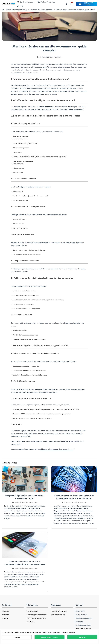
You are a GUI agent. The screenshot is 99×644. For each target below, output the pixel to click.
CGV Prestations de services (36, 618)
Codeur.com (6, 611)
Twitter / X (5, 615)
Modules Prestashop (46, 2)
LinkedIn (5, 618)
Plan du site (30, 622)
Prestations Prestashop (59, 611)
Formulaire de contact (83, 629)
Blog (20, 6)
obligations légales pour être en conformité (57, 449)
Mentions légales (32, 611)
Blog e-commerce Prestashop (17, 10)
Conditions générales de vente (37, 615)
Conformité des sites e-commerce (42, 10)
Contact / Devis (86, 4)
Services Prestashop (26, 2)
